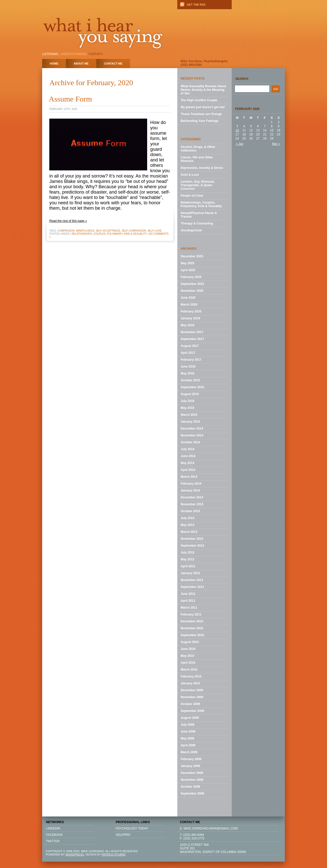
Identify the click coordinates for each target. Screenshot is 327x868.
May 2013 (187, 525)
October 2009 (190, 704)
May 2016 (187, 373)
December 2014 (192, 429)
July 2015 (188, 401)
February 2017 (191, 360)
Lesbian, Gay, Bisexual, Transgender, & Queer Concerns (198, 185)
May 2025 (187, 263)
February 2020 (191, 311)
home (54, 64)
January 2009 (190, 766)
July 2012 (188, 552)
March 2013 (189, 532)
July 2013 (188, 518)
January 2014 (190, 490)
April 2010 (188, 663)
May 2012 (187, 559)
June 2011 (188, 594)
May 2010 (187, 656)
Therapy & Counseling (197, 223)
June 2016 (188, 367)
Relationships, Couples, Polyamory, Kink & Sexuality (109, 234)
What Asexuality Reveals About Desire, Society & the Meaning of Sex (203, 90)
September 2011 (192, 587)
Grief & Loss (190, 175)
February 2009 (191, 759)
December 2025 (192, 256)
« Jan (240, 144)
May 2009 (187, 738)
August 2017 (190, 346)
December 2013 (192, 497)
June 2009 (188, 732)
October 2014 (190, 442)
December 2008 (192, 773)
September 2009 (192, 711)
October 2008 (190, 787)
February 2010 (191, 676)
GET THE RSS (196, 5)
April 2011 (188, 601)
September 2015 (192, 387)
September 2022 (192, 284)
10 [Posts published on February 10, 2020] (237, 130)
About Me (81, 64)
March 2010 (189, 670)
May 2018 (187, 325)
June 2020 (188, 298)
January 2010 (190, 683)
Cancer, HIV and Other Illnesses (197, 159)
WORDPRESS (75, 854)
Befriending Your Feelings (200, 121)
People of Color (192, 196)
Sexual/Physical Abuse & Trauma (199, 215)
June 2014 (188, 456)
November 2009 (192, 697)
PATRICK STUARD (113, 854)
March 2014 (189, 477)
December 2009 (192, 690)
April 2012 (188, 566)
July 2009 (188, 725)
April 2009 (188, 745)
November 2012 (192, 539)
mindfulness (85, 231)
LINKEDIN (53, 828)
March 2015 (189, 415)
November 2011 (192, 580)
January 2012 (190, 573)
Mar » (276, 144)
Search (242, 79)
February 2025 (191, 277)
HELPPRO (123, 835)
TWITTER (53, 841)
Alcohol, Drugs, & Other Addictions (198, 149)
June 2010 (188, 649)
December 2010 (192, 621)
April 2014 (188, 470)
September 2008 (192, 794)
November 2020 (192, 291)
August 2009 (190, 718)
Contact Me (113, 64)
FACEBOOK (54, 835)
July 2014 (188, 449)
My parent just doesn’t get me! (203, 107)
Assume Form (70, 99)
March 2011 (189, 608)
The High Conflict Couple (199, 100)
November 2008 (192, 780)
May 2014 (187, 463)
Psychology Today (132, 828)
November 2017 (192, 332)
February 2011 (191, 614)
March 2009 (189, 752)
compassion (66, 231)
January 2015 (190, 422)
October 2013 (190, 511)
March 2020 (189, 305)
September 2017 (192, 339)
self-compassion (134, 231)
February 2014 (191, 484)
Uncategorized (191, 230)
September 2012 (192, 546)
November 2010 (192, 628)
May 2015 (187, 408)
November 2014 (192, 435)
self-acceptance (108, 231)
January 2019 (190, 318)
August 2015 (190, 394)
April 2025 (188, 270)
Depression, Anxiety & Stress (202, 168)
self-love (154, 231)
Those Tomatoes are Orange (201, 114)
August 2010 (190, 642)
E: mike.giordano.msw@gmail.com (209, 828)
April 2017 (188, 353)
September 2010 (192, 635)
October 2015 (190, 380)
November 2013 (192, 504)
